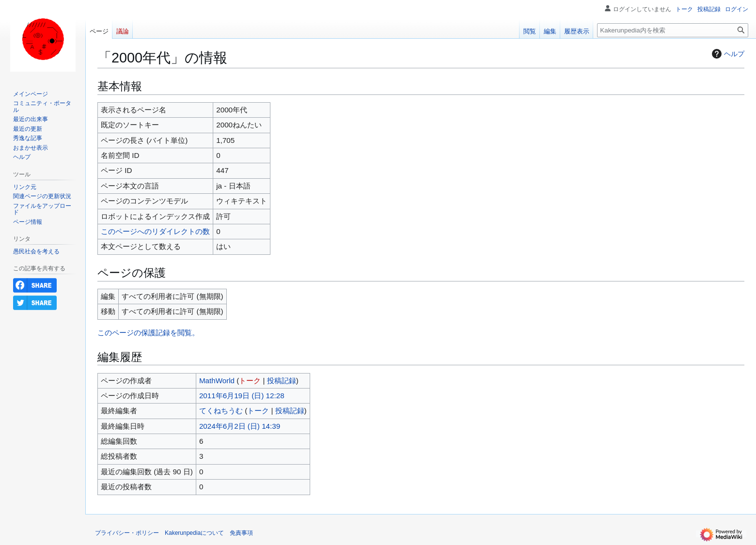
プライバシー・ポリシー (127, 533)
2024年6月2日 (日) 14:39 (240, 426)
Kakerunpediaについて (194, 533)
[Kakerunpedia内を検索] (673, 30)
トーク (250, 381)
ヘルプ (727, 54)
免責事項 (241, 533)
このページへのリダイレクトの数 (155, 231)
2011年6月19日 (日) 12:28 (242, 396)
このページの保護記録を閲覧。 (148, 333)
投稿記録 (282, 381)
